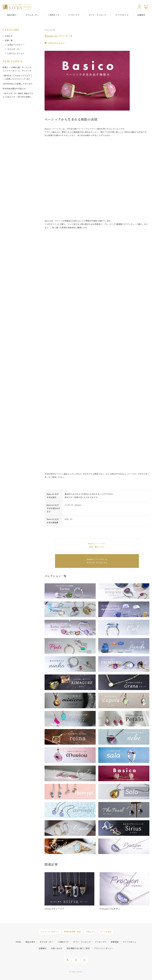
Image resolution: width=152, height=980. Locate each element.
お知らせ (9, 36)
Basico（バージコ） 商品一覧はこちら (97, 545)
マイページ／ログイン (50, 932)
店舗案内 (141, 15)
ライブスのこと (122, 15)
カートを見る (106, 932)
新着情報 (115, 942)
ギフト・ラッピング (97, 15)
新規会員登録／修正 (72, 932)
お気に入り (91, 932)
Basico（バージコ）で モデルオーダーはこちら (97, 561)
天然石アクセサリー (16, 45)
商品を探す (30, 942)
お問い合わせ (56, 948)
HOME (19, 942)
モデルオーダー (14, 49)
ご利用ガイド (54, 15)
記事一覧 (9, 40)
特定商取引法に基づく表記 (78, 948)
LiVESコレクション (56, 43)
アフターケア (74, 15)
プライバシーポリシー (104, 948)
